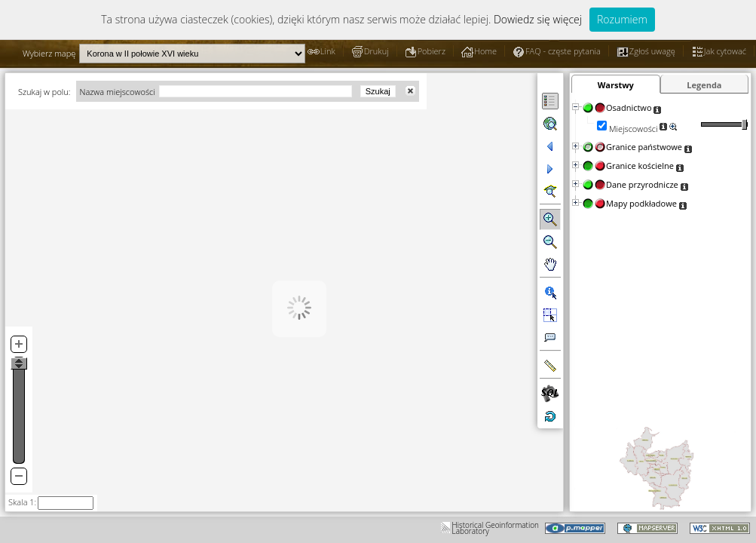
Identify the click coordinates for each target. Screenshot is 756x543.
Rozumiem (622, 19)
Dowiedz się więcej (538, 19)
